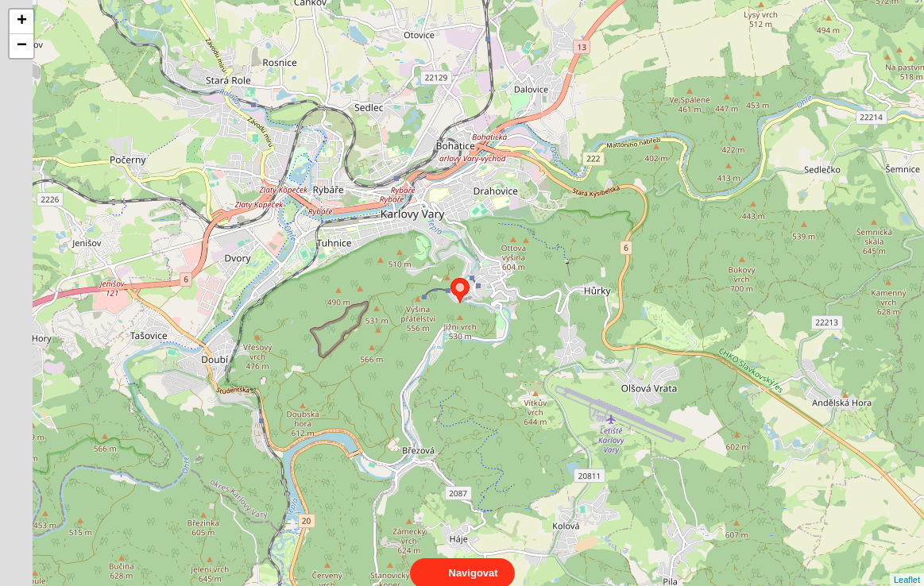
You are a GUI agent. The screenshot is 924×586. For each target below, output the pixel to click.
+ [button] (22, 21)
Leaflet (907, 565)
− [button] (22, 46)
